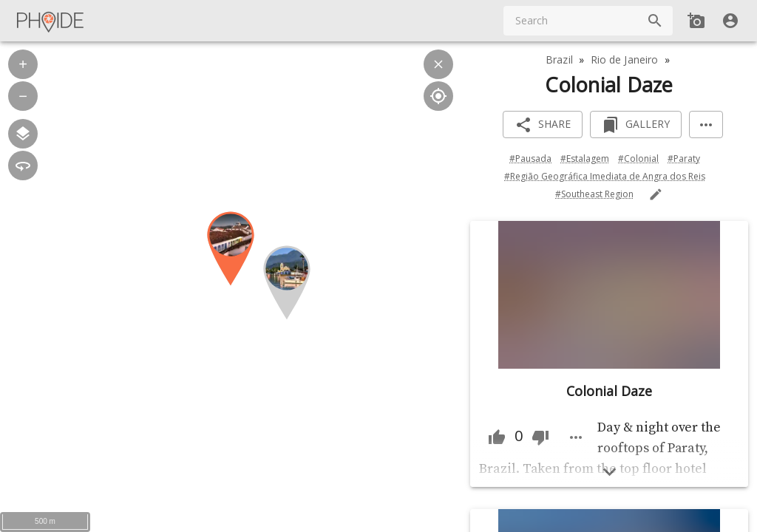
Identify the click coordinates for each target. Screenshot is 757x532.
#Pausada (530, 158)
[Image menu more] (576, 437)
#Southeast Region (594, 194)
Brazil (559, 59)
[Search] (655, 21)
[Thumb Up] (497, 437)
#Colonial (638, 158)
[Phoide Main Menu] (51, 21)
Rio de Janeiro (625, 59)
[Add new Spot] (696, 21)
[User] (730, 21)
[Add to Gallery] (636, 125)
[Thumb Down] (540, 437)
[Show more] (610, 472)
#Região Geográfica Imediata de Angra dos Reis (605, 176)
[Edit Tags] (656, 194)
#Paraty (684, 158)
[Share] (543, 125)
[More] (706, 125)
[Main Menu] (51, 21)
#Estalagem (585, 158)
